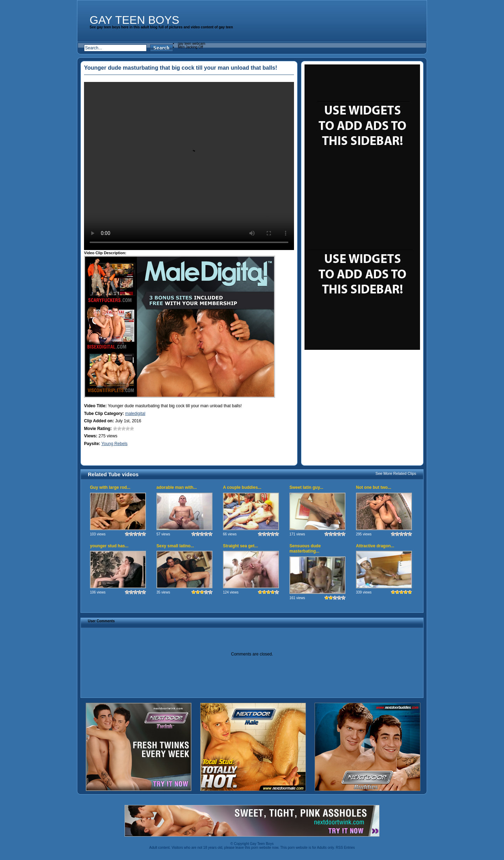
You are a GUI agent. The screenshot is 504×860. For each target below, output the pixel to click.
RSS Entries (345, 848)
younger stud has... (109, 546)
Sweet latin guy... (306, 487)
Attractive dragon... (375, 546)
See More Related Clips (396, 473)
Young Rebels (115, 444)
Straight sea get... (240, 546)
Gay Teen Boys (134, 20)
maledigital (135, 414)
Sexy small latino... (175, 546)
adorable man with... (177, 487)
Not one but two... (374, 487)
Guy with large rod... (110, 487)
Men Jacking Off (190, 47)
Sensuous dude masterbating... (305, 549)
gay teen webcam (191, 44)
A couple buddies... (242, 487)
